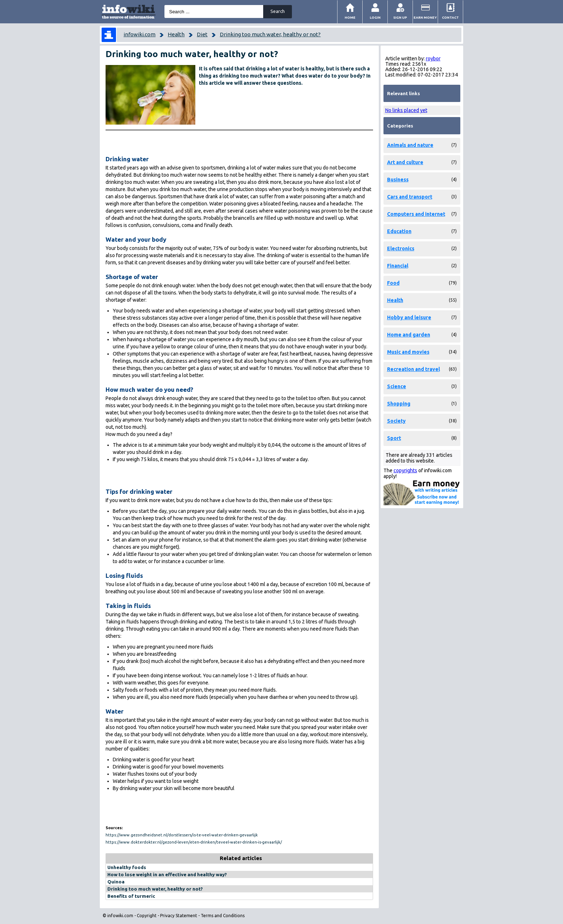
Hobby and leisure (409, 317)
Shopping (399, 404)
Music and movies (408, 352)
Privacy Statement (179, 916)
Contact (450, 17)
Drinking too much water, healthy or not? (270, 34)
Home (350, 17)
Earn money (425, 17)
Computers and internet (416, 214)
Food (393, 283)
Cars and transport (410, 197)
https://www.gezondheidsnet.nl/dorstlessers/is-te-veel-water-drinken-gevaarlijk (182, 835)
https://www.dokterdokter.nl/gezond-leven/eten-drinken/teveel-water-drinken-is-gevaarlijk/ (194, 842)
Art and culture (405, 162)
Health (176, 34)
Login (375, 17)
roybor (433, 59)
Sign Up (400, 17)
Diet (202, 34)
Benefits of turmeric (131, 896)
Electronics (401, 249)
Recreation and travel (413, 369)
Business (398, 180)
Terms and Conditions (223, 916)
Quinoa (116, 882)
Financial (398, 266)
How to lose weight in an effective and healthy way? (167, 874)
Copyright (147, 916)
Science (397, 386)
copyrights (405, 470)
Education (399, 231)
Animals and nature (410, 145)
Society (396, 421)
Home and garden (409, 335)
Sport (394, 438)
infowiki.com (139, 34)
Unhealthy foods (127, 867)
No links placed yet (406, 110)
